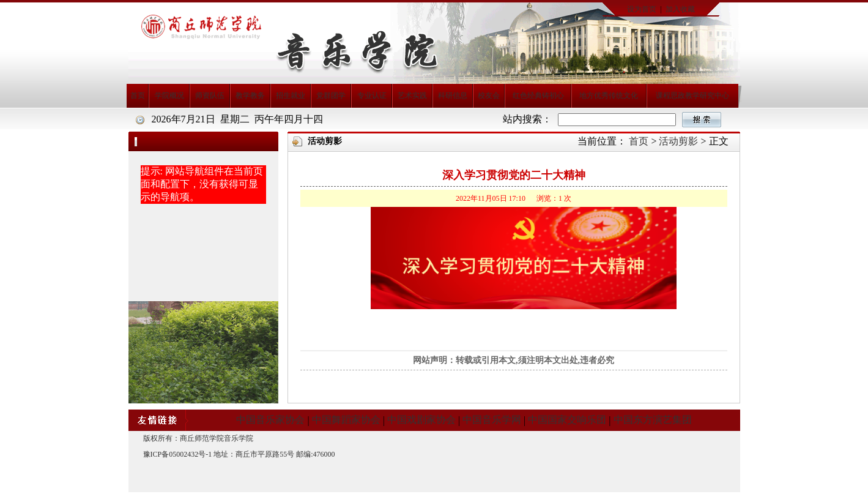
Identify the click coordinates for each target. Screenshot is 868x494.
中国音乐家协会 (270, 420)
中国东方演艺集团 (653, 420)
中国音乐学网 (492, 420)
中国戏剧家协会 (421, 420)
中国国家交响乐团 (567, 420)
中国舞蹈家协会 (346, 420)
